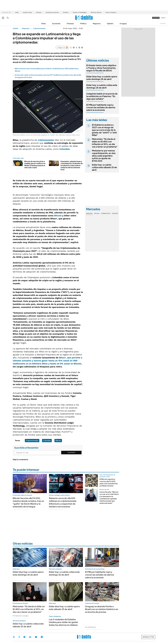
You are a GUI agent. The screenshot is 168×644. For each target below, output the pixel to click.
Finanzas (70, 24)
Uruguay (123, 24)
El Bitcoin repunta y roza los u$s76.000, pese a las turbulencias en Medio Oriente (109, 482)
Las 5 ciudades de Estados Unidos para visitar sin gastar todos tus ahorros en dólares (63, 622)
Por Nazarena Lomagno (21, 616)
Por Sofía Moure (90, 627)
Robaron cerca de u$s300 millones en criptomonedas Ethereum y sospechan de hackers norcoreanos (63, 502)
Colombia (64, 149)
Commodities (106, 213)
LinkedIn (30, 637)
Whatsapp (42, 637)
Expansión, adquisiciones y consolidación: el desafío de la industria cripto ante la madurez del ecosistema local (72, 166)
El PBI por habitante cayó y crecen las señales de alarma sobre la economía (101, 107)
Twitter (14, 637)
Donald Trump (27, 12)
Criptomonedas (39, 28)
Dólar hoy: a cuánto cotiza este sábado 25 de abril (104, 167)
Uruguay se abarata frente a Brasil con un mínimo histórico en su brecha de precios (102, 609)
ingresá (163, 18)
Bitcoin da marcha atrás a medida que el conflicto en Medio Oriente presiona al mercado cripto (35, 165)
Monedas (89, 213)
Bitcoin (58, 216)
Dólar (17, 12)
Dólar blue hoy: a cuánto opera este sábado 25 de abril (64, 608)
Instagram (24, 637)
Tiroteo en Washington (80, 12)
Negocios (97, 24)
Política (83, 24)
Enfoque (39, 12)
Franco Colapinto (111, 12)
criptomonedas (46, 140)
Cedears (115, 213)
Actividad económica (52, 12)
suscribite (156, 18)
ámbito (16, 28)
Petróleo (66, 12)
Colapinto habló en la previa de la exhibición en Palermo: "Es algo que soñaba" (102, 96)
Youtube (36, 637)
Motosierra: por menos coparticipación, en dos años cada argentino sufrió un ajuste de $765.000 (104, 156)
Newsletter (163, 23)
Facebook (19, 637)
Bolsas (97, 213)
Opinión (110, 24)
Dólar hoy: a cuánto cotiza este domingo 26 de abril (102, 86)
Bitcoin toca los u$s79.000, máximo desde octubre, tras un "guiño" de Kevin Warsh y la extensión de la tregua (28, 502)
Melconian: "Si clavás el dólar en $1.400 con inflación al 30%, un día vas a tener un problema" (105, 143)
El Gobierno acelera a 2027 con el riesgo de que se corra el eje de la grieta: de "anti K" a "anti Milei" (104, 130)
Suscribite (71, 452)
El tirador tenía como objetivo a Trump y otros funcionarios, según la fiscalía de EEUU (101, 68)
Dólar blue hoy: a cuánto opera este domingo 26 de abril (102, 78)
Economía (56, 24)
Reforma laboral (96, 12)
